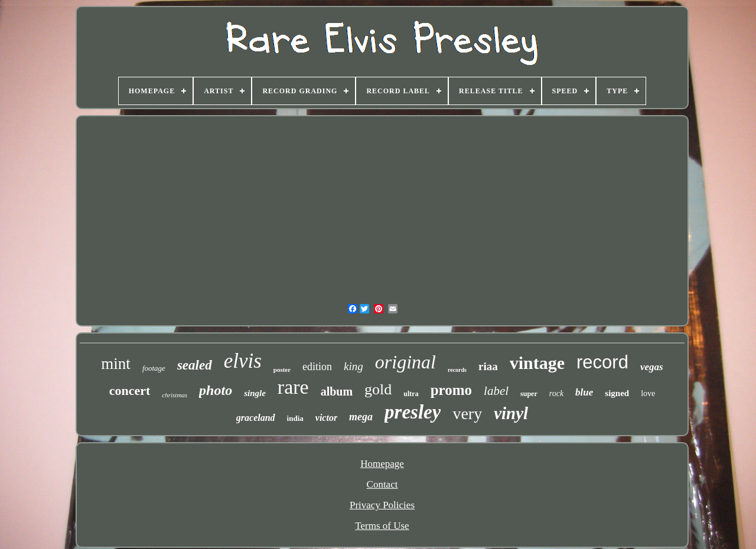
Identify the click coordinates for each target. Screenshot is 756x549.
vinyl (511, 413)
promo (451, 390)
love (648, 393)
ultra (411, 394)
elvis (243, 361)
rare (293, 387)
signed (617, 393)
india (295, 418)
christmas (175, 395)
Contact (382, 484)
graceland (256, 418)
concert (130, 390)
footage (154, 368)
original (405, 362)
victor (326, 418)
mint (116, 364)
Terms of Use (382, 526)
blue (584, 392)
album (337, 391)
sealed (195, 365)
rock (556, 393)
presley (413, 412)
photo (216, 390)
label (496, 391)
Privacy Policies (382, 505)
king (353, 366)
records (457, 370)
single (255, 393)
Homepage (382, 464)
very (467, 414)
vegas (652, 367)
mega (361, 417)
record (602, 362)
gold (378, 389)
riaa (488, 366)
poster (282, 370)
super (529, 394)
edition (317, 367)
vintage (537, 363)
